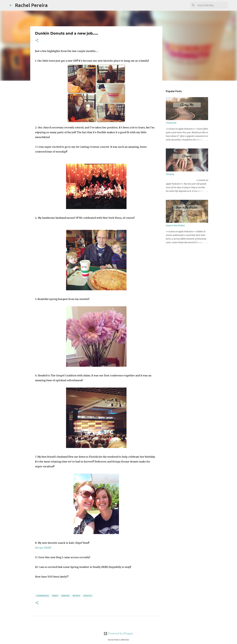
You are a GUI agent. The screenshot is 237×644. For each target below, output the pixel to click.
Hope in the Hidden (175, 225)
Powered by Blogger (118, 634)
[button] (37, 41)
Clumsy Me (171, 123)
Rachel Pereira (31, 5)
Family (55, 596)
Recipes (76, 596)
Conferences (43, 596)
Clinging (170, 174)
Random (65, 596)
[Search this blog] (212, 5)
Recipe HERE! (43, 548)
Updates (88, 596)
